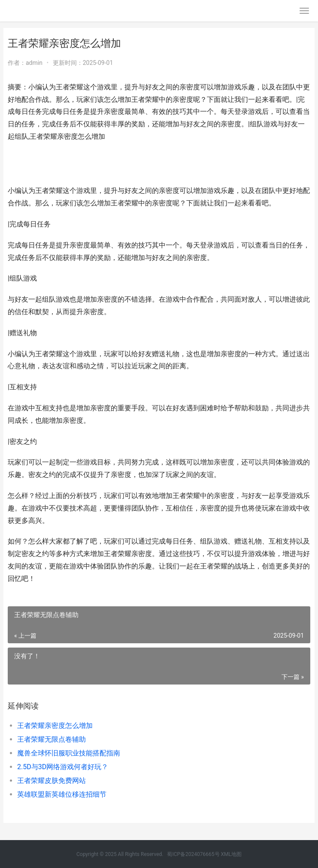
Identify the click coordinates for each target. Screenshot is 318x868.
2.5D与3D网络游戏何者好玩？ (63, 767)
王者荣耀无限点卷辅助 (51, 739)
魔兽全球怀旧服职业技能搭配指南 (69, 753)
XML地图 (231, 854)
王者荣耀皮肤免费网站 (51, 781)
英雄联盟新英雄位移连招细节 (62, 794)
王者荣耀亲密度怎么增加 (55, 726)
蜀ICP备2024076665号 (193, 854)
